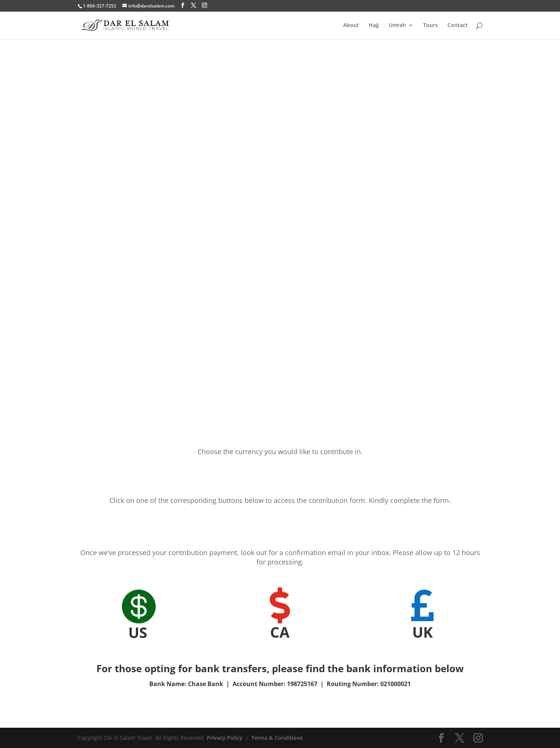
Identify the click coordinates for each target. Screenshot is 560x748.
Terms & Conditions (277, 738)
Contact (458, 26)
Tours (430, 26)
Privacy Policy (224, 738)
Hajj (374, 26)
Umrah (397, 26)
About (351, 26)
